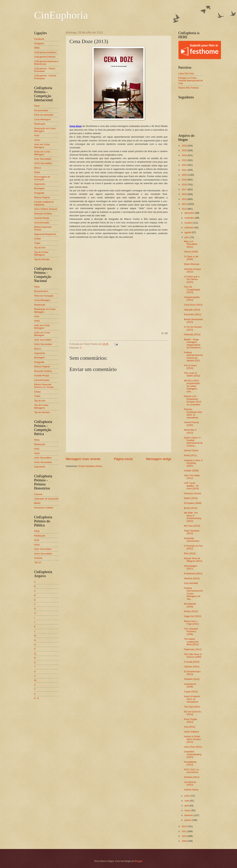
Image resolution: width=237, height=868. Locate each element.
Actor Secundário (43, 159)
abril (187, 806)
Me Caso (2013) (192, 526)
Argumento (40, 184)
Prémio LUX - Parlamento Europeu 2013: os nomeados (193, 400)
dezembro (190, 213)
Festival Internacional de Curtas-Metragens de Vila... (193, 594)
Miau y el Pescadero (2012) (191, 244)
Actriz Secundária (43, 163)
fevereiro (189, 815)
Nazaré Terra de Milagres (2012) (193, 560)
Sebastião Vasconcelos (192, 540)
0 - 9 (36, 698)
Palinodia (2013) (192, 334)
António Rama (191, 790)
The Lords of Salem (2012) (192, 374)
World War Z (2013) (190, 431)
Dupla (37, 172)
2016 (185, 194)
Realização (40, 124)
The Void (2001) (192, 707)
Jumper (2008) (191, 471)
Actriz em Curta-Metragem (42, 153)
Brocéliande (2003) (190, 605)
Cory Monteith (191, 583)
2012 (185, 826)
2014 (185, 204)
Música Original (42, 197)
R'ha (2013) (190, 553)
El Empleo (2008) (193, 503)
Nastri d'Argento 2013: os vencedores (192, 699)
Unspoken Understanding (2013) (193, 754)
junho (188, 796)
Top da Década (42, 259)
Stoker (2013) (191, 498)
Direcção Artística (43, 214)
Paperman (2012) (193, 649)
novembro (190, 218)
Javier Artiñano (191, 732)
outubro (189, 223)
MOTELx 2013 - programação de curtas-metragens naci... (192, 386)
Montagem (39, 188)
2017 (185, 189)
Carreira (38, 494)
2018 (185, 185)
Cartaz (37, 239)
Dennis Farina (191, 450)
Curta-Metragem (42, 119)
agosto (188, 232)
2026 (185, 146)
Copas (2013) (191, 692)
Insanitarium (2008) (190, 685)
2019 (185, 180)
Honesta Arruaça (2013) (192, 270)
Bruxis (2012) (191, 508)
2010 (185, 836)
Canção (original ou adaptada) (44, 203)
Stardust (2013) (192, 578)
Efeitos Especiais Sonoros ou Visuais (44, 386)
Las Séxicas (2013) (190, 783)
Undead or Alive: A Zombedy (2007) (193, 463)
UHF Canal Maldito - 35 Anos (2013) (191, 486)
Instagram (39, 43)
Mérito (37, 503)
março (188, 810)
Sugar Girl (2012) (193, 616)
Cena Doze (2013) (193, 305)
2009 (185, 841)
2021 (185, 170)
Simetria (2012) (192, 777)
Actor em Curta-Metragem (42, 146)
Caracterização (42, 223)
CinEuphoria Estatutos (45, 52)
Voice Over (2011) (193, 747)
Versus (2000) (191, 252)
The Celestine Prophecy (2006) (191, 631)
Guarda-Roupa (42, 218)
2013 (185, 209)
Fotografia (39, 193)
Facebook (39, 39)
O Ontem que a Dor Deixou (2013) (192, 279)
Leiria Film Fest (186, 73)
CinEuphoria (61, 15)
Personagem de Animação (42, 178)
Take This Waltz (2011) (192, 477)
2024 (185, 155)
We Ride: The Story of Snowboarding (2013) (192, 517)
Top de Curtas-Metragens (41, 253)
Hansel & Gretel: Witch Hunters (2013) (192, 739)
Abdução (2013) (192, 310)
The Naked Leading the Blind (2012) (191, 642)
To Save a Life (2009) (191, 258)
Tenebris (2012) (192, 679)
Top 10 (38, 562)
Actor (37, 135)
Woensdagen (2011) (191, 567)
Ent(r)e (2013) (191, 611)
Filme (37, 106)
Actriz (37, 140)
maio (187, 801)
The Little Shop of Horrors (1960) (193, 656)
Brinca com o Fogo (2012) (191, 622)
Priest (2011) (190, 455)
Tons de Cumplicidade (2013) (192, 290)
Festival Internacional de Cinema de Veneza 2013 (193, 356)
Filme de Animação (44, 115)
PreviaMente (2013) (190, 763)
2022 (185, 165)
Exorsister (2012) (193, 314)
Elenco (38, 168)
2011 (185, 831)
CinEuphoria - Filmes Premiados (45, 70)
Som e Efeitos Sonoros (46, 209)
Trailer (37, 243)
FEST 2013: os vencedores (191, 771)
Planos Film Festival (188, 88)
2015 (185, 199)
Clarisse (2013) (192, 667)
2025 (185, 150)
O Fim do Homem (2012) (193, 328)
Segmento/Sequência (45, 234)
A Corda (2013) (192, 662)
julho (187, 237)
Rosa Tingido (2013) (190, 721)
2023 (185, 160)
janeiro (188, 820)
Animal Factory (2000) (191, 424)
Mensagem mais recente (83, 459)
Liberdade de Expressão (46, 499)
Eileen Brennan (192, 264)
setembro (189, 227)
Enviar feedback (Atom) (90, 466)
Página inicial (123, 459)
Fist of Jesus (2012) (190, 367)
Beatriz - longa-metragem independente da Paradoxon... (193, 343)
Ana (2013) (190, 727)
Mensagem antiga (159, 459)
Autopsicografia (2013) (192, 298)
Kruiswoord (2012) (193, 573)
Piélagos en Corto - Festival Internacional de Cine (191, 81)
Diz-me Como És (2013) (192, 713)
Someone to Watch (44, 508)
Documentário (41, 110)
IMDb (37, 48)
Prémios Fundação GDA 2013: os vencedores (193, 413)
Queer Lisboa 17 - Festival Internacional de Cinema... (193, 442)
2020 (185, 175)
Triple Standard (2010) (192, 532)
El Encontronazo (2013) (192, 673)
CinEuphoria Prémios (45, 57)
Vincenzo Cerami (193, 493)
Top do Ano (40, 248)
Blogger (139, 861)
